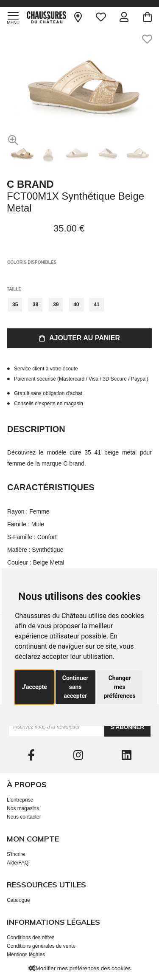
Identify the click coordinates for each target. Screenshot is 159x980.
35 (15, 305)
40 (76, 305)
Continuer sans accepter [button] (75, 687)
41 (96, 305)
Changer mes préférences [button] (120, 687)
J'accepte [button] (34, 687)
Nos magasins (23, 808)
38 (35, 305)
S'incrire (16, 854)
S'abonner (127, 727)
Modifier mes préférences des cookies (79, 968)
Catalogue (18, 900)
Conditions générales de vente (41, 946)
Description (36, 429)
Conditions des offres (31, 938)
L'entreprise (20, 800)
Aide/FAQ (18, 863)
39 (56, 305)
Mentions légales (26, 955)
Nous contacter (24, 817)
